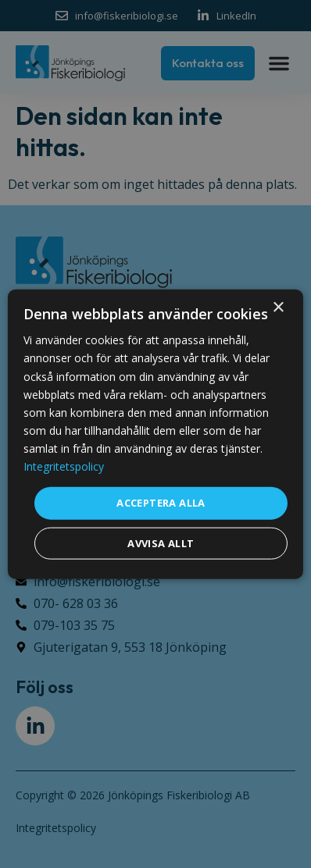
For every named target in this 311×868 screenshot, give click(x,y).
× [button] (278, 308)
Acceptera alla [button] (161, 503)
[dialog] (155, 434)
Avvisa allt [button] (161, 542)
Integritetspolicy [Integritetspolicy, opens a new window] (64, 466)
